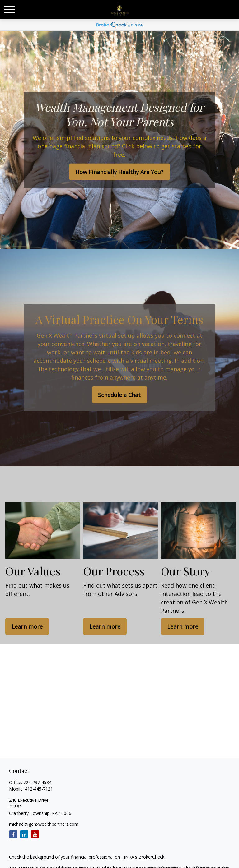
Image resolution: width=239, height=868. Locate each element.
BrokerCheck (151, 857)
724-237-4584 (37, 782)
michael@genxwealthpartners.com (44, 824)
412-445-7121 (39, 789)
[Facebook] (13, 834)
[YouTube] (35, 834)
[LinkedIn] (24, 834)
